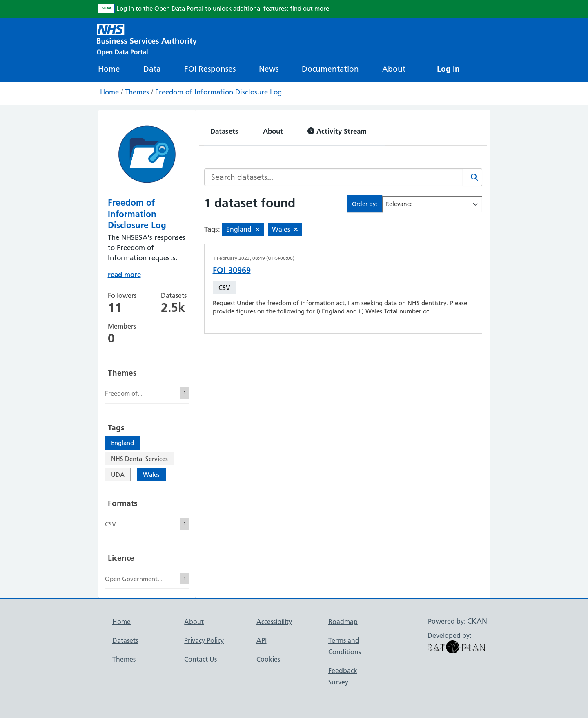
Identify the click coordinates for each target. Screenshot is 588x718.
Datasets (224, 131)
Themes (137, 92)
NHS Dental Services (139, 459)
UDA (118, 475)
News (269, 69)
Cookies (268, 659)
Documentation (330, 69)
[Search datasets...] (334, 177)
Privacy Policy (204, 640)
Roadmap (343, 622)
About (394, 69)
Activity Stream (337, 131)
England (122, 443)
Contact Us (200, 659)
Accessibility (274, 622)
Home (109, 69)
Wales (151, 475)
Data (152, 69)
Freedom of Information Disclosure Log (218, 92)
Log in (448, 69)
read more (124, 274)
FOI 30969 (232, 270)
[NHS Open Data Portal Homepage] (147, 39)
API (262, 640)
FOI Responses (210, 69)
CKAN (477, 621)
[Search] (472, 177)
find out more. (310, 8)
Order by (364, 204)
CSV (224, 288)
